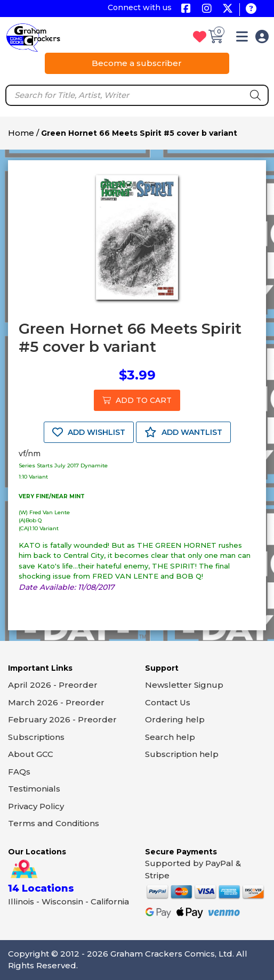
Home (21, 133)
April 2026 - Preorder (53, 685)
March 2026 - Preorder (56, 702)
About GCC (31, 754)
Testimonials (34, 789)
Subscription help (182, 754)
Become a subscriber (137, 63)
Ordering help (175, 719)
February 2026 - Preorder (62, 719)
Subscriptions (36, 737)
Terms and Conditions (54, 823)
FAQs (19, 772)
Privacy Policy (36, 806)
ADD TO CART (137, 400)
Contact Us (168, 702)
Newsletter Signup (184, 685)
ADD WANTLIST (183, 432)
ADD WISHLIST (89, 432)
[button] (242, 39)
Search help (170, 737)
